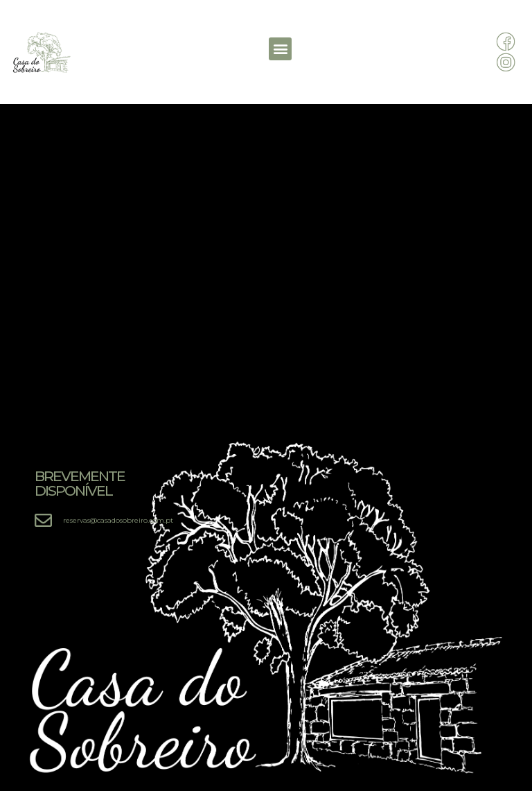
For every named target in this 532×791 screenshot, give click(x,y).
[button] (280, 49)
